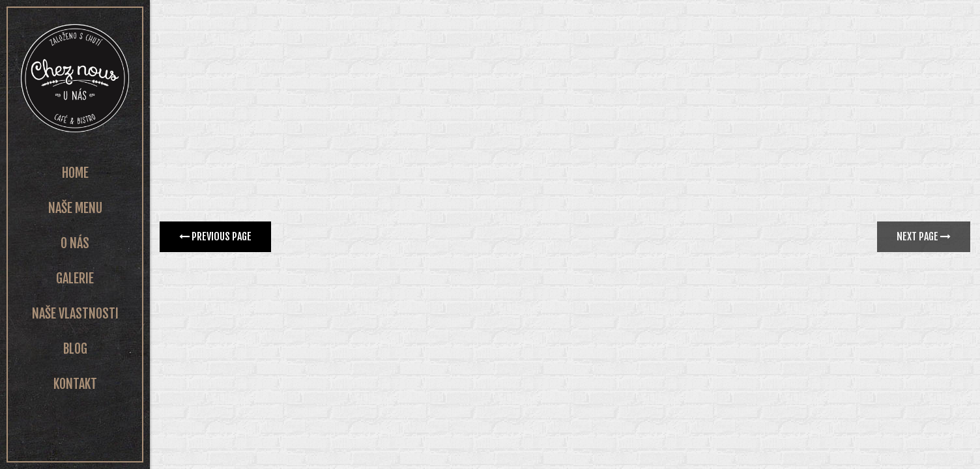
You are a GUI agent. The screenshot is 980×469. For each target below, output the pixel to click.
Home (75, 173)
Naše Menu (75, 208)
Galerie (75, 278)
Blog (75, 349)
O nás (75, 243)
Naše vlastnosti (75, 314)
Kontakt (75, 384)
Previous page (215, 236)
